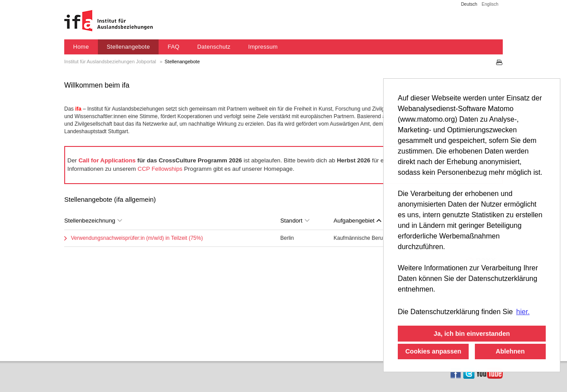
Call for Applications (107, 160)
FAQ (173, 47)
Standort (295, 221)
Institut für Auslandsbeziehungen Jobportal (111, 61)
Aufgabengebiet (357, 221)
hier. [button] (523, 312)
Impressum (263, 47)
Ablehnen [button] (510, 351)
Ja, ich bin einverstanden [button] (472, 334)
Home (81, 47)
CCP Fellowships (160, 169)
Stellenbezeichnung (93, 221)
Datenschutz (214, 47)
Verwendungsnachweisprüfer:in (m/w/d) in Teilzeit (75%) (137, 238)
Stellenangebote (128, 47)
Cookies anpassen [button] (433, 351)
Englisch (490, 4)
